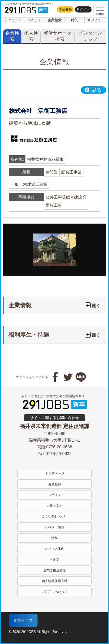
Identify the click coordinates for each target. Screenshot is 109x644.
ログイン (83, 9)
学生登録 (65, 9)
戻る (93, 90)
